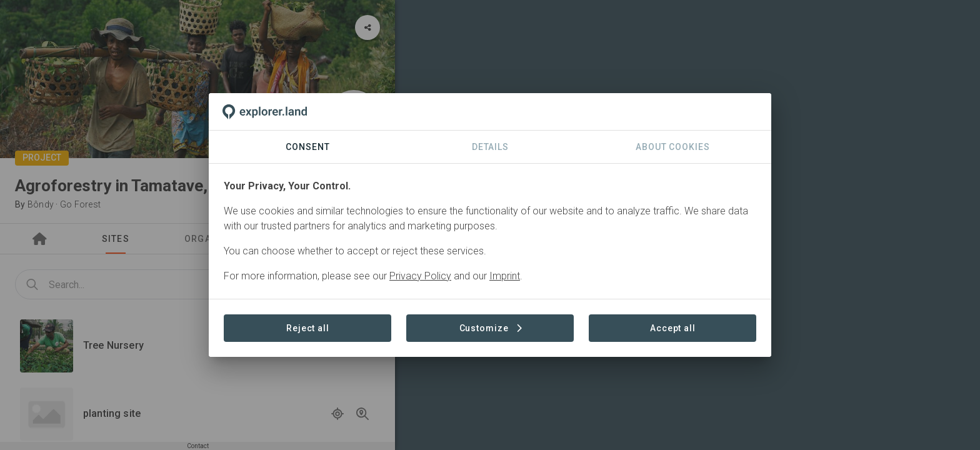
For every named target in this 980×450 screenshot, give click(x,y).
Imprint (505, 276)
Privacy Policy (420, 276)
